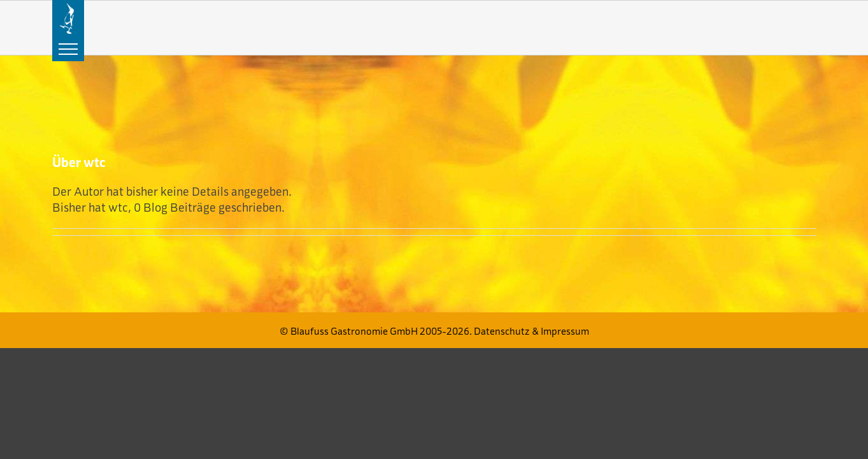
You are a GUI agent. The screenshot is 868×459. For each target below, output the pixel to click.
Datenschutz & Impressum (531, 331)
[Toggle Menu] (68, 49)
